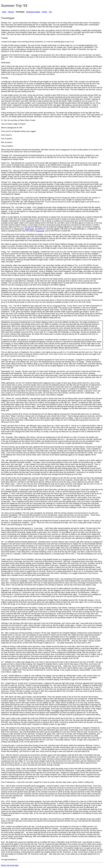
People (44, 12)
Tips (50, 12)
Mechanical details (33, 12)
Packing (11, 12)
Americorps (40, 231)
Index (4, 12)
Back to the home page (10, 865)
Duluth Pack (29, 229)
